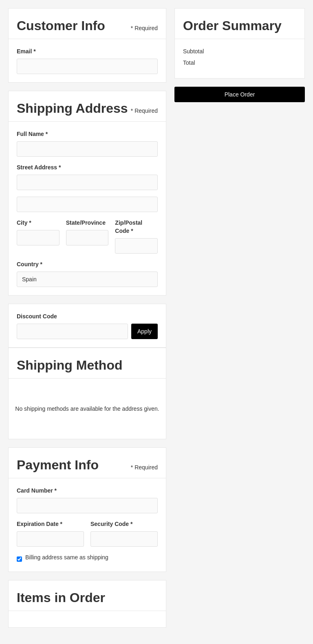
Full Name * (32, 134)
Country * (30, 264)
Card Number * (37, 491)
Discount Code (37, 316)
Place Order (240, 94)
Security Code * (111, 524)
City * (24, 223)
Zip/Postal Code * (129, 227)
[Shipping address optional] (87, 204)
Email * (26, 51)
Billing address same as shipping (67, 557)
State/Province (86, 223)
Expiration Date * (40, 524)
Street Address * (39, 167)
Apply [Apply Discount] (144, 331)
